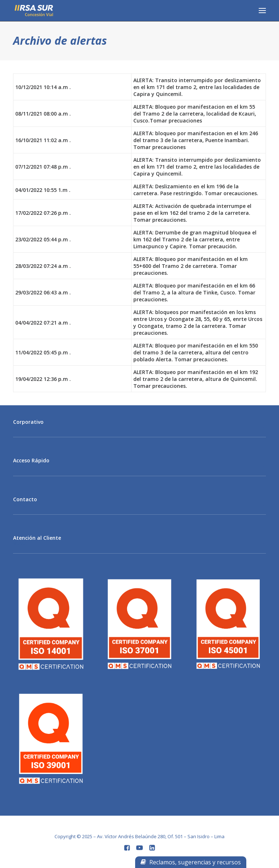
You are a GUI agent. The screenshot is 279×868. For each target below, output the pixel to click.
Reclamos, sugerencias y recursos (191, 862)
